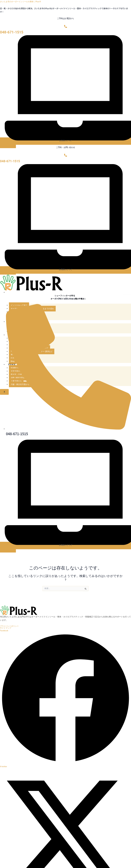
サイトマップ (6, 629)
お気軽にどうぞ (65, 140)
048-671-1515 (12, 32)
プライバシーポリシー (10, 627)
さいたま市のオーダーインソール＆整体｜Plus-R (22, 2)
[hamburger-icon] (127, 293)
